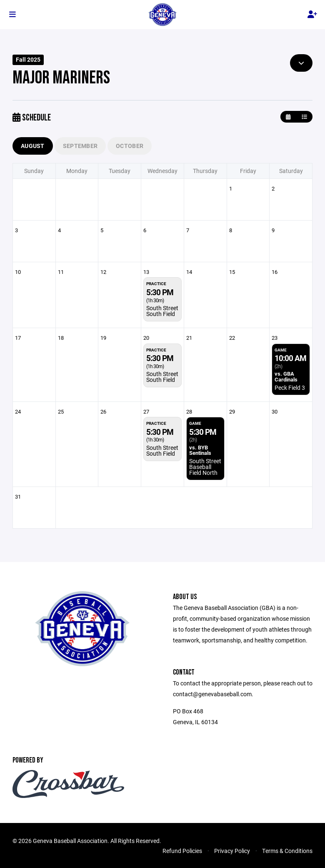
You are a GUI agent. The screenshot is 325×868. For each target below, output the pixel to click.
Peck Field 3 (290, 388)
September (80, 146)
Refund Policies (182, 851)
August (33, 146)
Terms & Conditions (287, 851)
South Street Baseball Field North (205, 467)
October (130, 146)
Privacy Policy (232, 851)
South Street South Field (162, 311)
